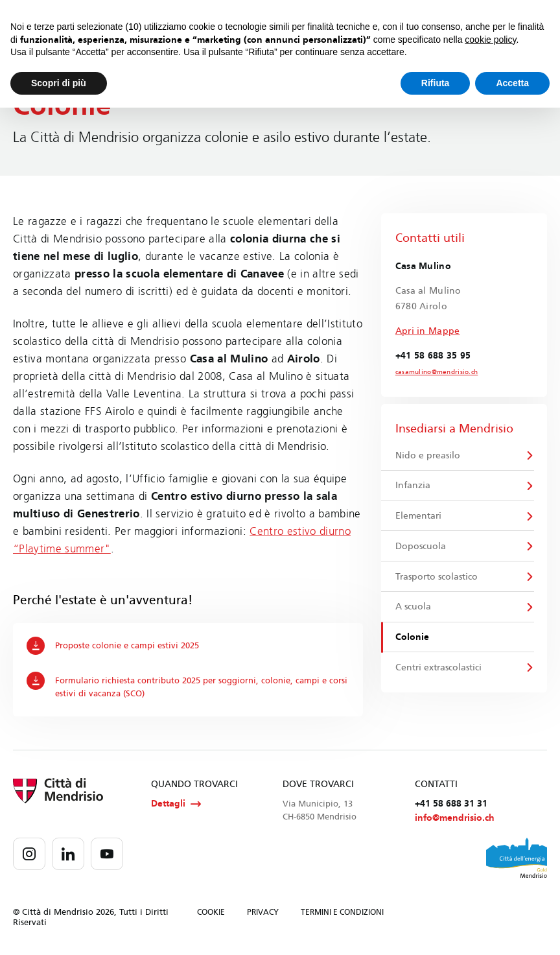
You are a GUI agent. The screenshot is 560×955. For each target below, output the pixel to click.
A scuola (413, 607)
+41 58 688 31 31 (451, 804)
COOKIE (211, 912)
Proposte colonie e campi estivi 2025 (113, 646)
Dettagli (176, 804)
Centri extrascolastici (438, 667)
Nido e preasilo (428, 455)
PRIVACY (263, 912)
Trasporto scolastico (437, 577)
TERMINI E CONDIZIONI (342, 912)
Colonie (412, 637)
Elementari (418, 516)
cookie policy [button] (490, 40)
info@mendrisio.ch (455, 818)
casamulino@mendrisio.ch (437, 372)
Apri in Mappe (428, 331)
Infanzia (413, 485)
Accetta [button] (512, 83)
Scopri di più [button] (59, 83)
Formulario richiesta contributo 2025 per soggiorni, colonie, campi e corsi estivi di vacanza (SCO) (187, 685)
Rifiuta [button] (436, 83)
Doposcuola (421, 546)
